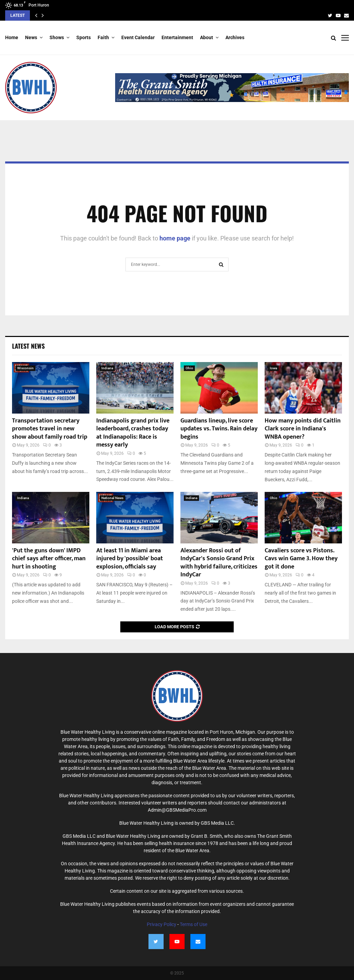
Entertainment (177, 37)
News (31, 37)
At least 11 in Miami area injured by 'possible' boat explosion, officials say (130, 559)
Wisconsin (25, 368)
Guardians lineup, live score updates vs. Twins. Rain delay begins (219, 429)
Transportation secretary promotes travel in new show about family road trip (50, 429)
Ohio (189, 368)
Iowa (273, 368)
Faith (103, 37)
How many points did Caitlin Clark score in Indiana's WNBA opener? (303, 429)
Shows (57, 37)
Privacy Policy (162, 924)
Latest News (28, 346)
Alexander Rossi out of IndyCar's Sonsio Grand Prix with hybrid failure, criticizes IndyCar (219, 563)
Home (12, 37)
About (207, 37)
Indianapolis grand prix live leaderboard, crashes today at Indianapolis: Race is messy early (133, 433)
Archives (235, 37)
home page (175, 238)
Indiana (107, 368)
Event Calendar (138, 37)
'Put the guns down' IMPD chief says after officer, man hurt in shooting (49, 559)
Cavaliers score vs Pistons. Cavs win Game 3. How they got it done (301, 559)
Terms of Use (193, 924)
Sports (84, 37)
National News (112, 498)
